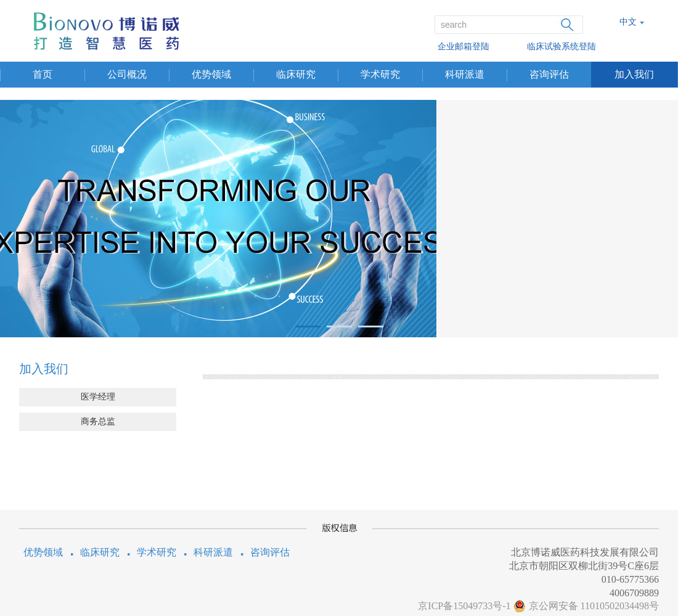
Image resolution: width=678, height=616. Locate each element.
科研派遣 (465, 74)
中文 (628, 22)
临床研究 (296, 74)
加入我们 (634, 74)
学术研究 (380, 74)
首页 (43, 74)
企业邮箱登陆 (464, 47)
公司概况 (127, 74)
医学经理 (98, 397)
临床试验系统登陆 (562, 47)
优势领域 (211, 74)
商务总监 (98, 421)
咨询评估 (549, 74)
